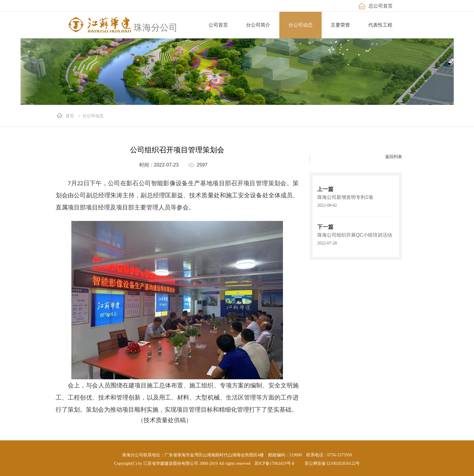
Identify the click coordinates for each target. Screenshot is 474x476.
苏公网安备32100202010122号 (332, 463)
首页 (70, 116)
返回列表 (394, 157)
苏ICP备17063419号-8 (274, 463)
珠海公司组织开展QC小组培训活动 (355, 235)
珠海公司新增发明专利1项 (345, 197)
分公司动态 (93, 116)
